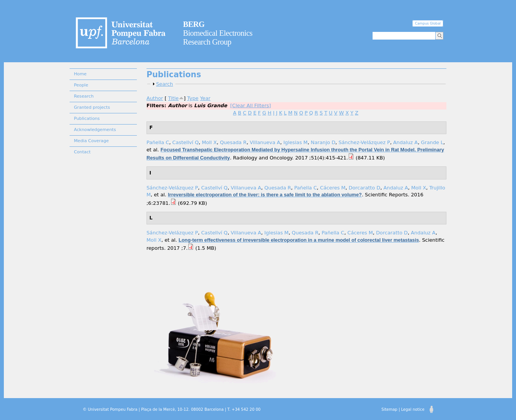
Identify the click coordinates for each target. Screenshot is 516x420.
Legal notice (413, 409)
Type (193, 98)
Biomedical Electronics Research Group (218, 33)
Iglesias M (295, 142)
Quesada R (233, 142)
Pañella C (158, 142)
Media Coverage (91, 141)
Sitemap (389, 409)
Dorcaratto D (365, 188)
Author (155, 98)
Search (165, 84)
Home (80, 74)
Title (173, 98)
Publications (87, 119)
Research (84, 96)
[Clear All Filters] (251, 105)
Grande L (432, 142)
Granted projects (92, 107)
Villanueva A (265, 142)
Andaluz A (406, 142)
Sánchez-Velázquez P (364, 142)
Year (205, 98)
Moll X (209, 142)
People (81, 85)
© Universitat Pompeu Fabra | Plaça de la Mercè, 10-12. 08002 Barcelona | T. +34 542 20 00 (171, 409)
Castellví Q (186, 142)
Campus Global (428, 23)
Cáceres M (333, 188)
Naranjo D (323, 142)
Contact (82, 152)
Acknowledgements (95, 130)
